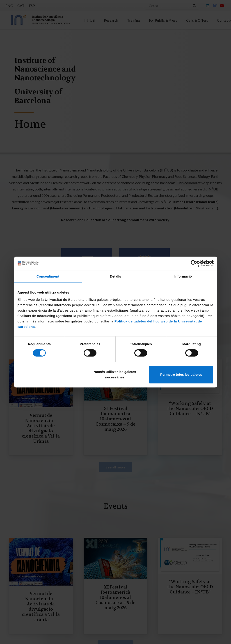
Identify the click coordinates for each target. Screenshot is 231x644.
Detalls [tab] (116, 276)
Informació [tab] (183, 276)
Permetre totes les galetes (181, 374)
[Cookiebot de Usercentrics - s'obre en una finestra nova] (194, 263)
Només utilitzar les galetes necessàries (115, 374)
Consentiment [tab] (48, 276)
